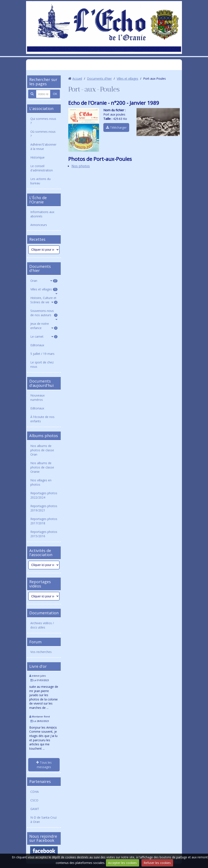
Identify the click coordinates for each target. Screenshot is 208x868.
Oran (44, 281)
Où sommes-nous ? (43, 134)
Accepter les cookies (122, 863)
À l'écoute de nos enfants (42, 419)
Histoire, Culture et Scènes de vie (44, 300)
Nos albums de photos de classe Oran (42, 450)
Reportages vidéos (40, 584)
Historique (37, 157)
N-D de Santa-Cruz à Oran (43, 820)
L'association (41, 108)
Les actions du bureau (40, 181)
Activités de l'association (41, 553)
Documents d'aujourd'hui (41, 383)
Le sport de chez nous (42, 364)
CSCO (34, 800)
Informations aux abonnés (42, 214)
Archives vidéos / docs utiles (42, 625)
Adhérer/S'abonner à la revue (43, 147)
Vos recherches (41, 652)
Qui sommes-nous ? (43, 121)
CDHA (35, 792)
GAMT (35, 809)
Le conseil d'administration (42, 168)
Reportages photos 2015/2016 (44, 534)
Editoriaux (37, 345)
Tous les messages (44, 765)
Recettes (37, 239)
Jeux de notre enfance (44, 326)
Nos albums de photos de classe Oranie (42, 467)
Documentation (44, 613)
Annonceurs (39, 225)
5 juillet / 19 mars (42, 354)
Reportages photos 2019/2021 (44, 508)
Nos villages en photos (41, 482)
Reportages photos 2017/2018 (44, 521)
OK (55, 94)
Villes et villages (44, 289)
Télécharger (116, 127)
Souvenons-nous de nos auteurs (44, 313)
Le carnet (44, 336)
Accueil (77, 79)
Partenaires (40, 781)
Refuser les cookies (157, 863)
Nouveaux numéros (37, 397)
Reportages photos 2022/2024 (44, 495)
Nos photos (81, 166)
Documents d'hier (40, 268)
